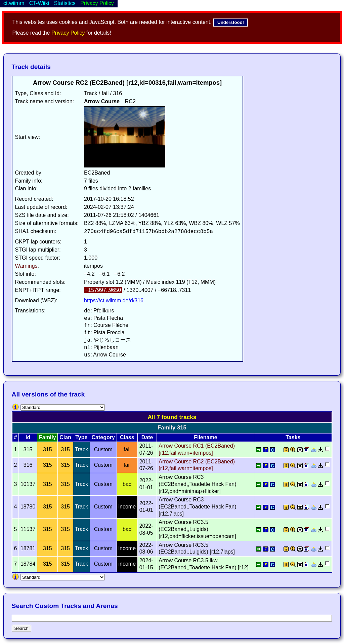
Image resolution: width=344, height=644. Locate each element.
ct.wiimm (14, 3)
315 (48, 449)
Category (103, 437)
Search (21, 628)
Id (28, 437)
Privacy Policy (68, 33)
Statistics (65, 3)
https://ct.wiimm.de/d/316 (114, 300)
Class (127, 437)
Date (147, 437)
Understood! (231, 22)
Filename (205, 437)
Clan (65, 437)
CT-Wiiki (39, 3)
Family (48, 437)
